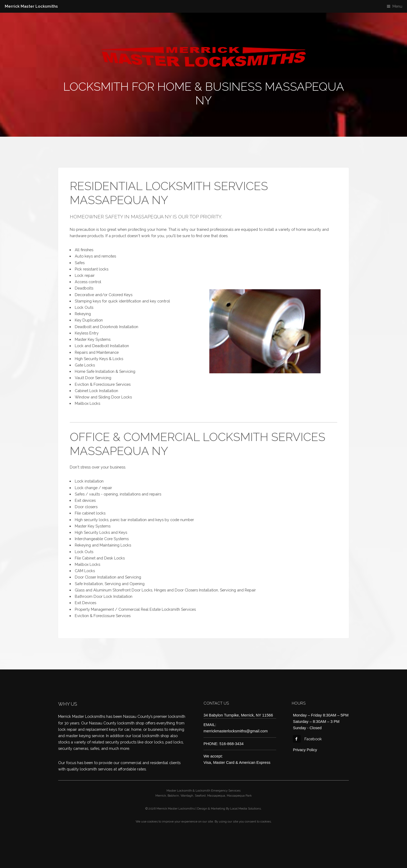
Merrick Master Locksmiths (31, 6)
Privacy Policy (305, 750)
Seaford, (201, 796)
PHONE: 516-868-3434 (224, 744)
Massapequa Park (239, 796)
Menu (397, 6)
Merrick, (161, 796)
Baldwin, (174, 796)
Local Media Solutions (246, 809)
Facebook (307, 739)
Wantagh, (187, 796)
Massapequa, (217, 796)
